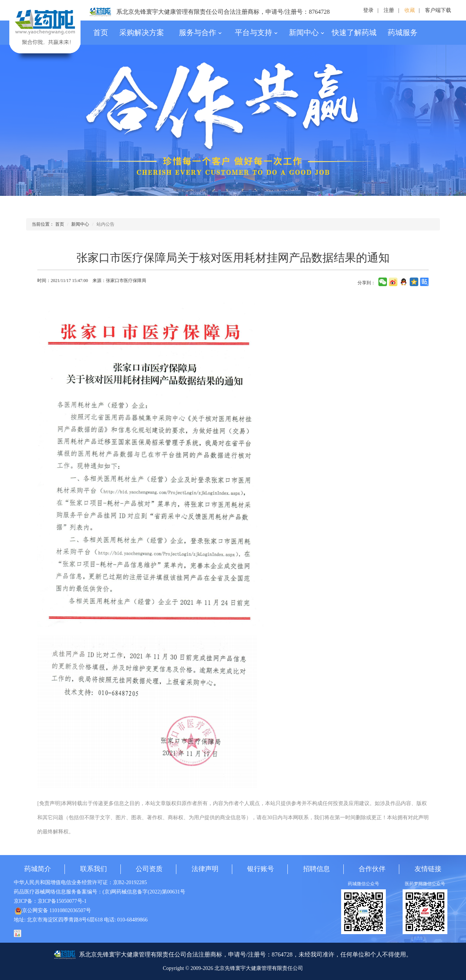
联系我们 (94, 869)
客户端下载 (438, 10)
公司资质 (149, 869)
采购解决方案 (142, 32)
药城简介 (38, 869)
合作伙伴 (372, 869)
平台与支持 (256, 32)
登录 (368, 10)
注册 (389, 10)
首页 (101, 32)
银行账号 (261, 869)
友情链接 (428, 869)
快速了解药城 (354, 32)
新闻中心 (307, 32)
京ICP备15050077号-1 (62, 901)
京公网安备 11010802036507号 (53, 910)
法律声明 (205, 869)
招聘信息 (317, 869)
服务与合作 (200, 32)
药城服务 (403, 32)
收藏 (410, 10)
